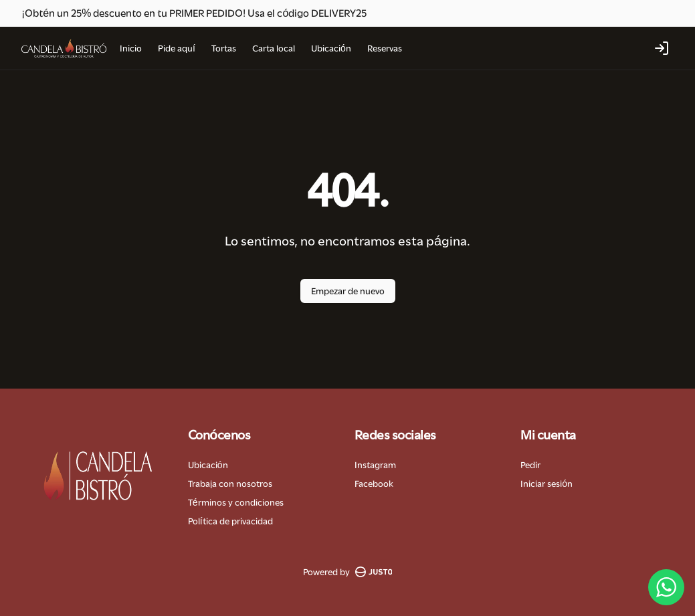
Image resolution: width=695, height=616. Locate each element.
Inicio (131, 48)
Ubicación (331, 48)
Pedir (530, 465)
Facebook (374, 484)
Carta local (274, 48)
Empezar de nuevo (348, 291)
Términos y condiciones (236, 502)
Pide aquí (177, 48)
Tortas (224, 48)
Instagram (375, 465)
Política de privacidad (230, 521)
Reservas (385, 48)
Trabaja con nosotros (230, 484)
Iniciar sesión (547, 484)
